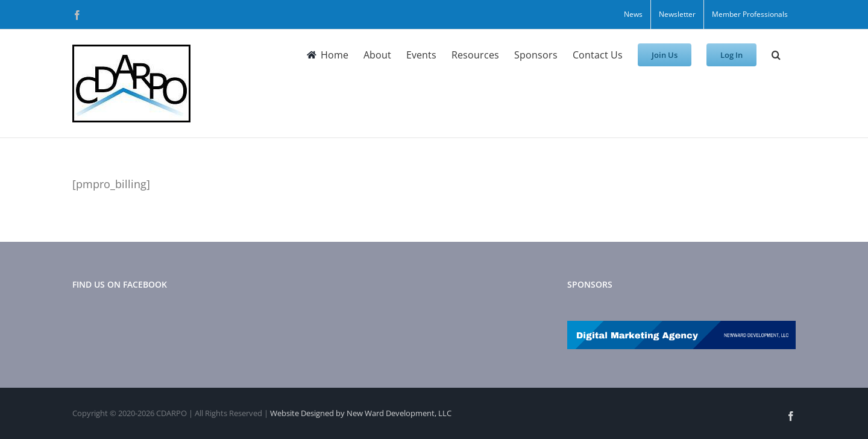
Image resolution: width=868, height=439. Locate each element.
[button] (776, 55)
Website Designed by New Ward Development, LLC (361, 413)
